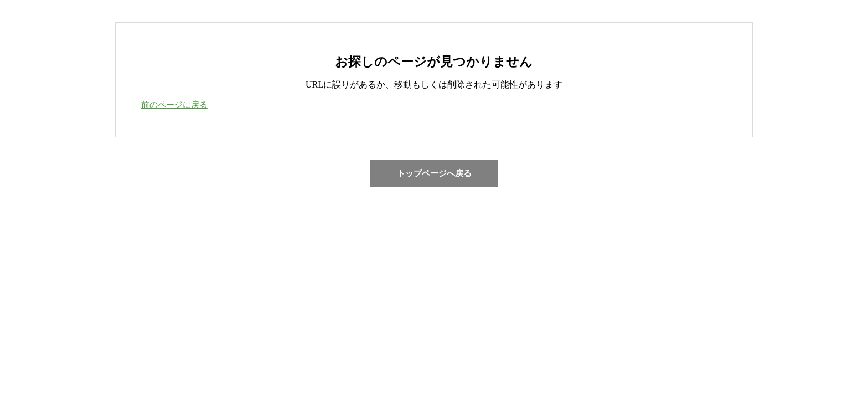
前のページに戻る (174, 105)
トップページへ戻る (434, 173)
